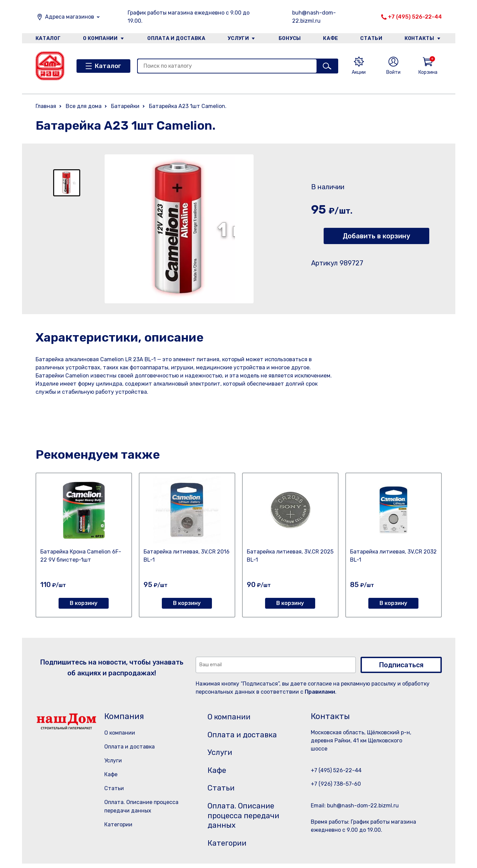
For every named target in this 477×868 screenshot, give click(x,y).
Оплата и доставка (176, 38)
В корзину (84, 603)
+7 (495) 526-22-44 (415, 17)
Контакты (420, 38)
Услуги (238, 38)
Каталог (48, 38)
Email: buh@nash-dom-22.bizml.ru (355, 806)
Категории (118, 824)
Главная (46, 106)
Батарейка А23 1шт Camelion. (188, 106)
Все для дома (84, 106)
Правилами (320, 692)
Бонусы (289, 38)
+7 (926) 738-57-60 (336, 784)
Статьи (372, 38)
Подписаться (401, 665)
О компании (100, 38)
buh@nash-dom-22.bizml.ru (314, 17)
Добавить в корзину (376, 236)
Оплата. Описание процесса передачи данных (247, 819)
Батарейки (125, 106)
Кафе (331, 38)
